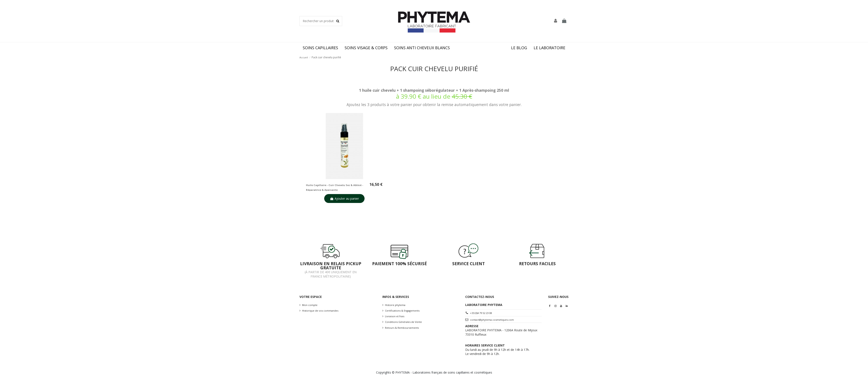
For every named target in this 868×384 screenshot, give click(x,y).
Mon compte (310, 305)
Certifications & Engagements (402, 311)
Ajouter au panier (344, 199)
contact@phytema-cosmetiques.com (492, 320)
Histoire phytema (395, 305)
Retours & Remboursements (402, 328)
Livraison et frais (395, 316)
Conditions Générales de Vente (403, 322)
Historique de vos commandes (320, 311)
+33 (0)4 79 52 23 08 (481, 313)
